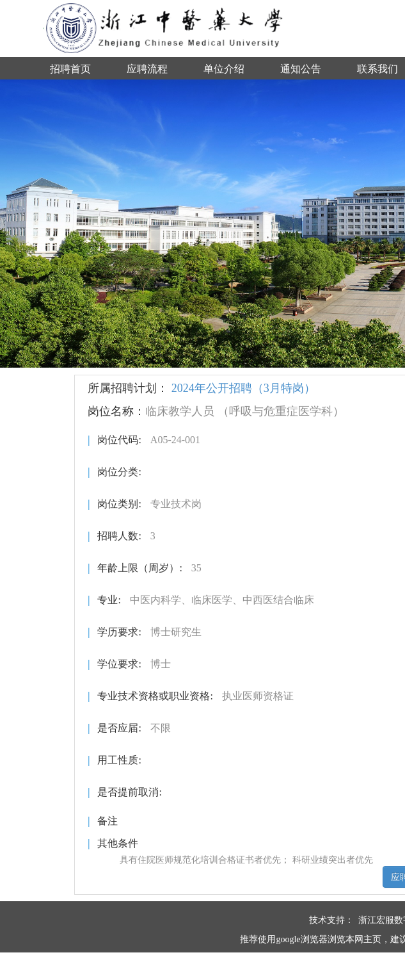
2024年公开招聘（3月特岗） (243, 388)
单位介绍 (224, 69)
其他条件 (113, 843)
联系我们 (377, 69)
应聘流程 (147, 69)
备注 (103, 821)
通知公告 (301, 69)
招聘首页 (70, 69)
